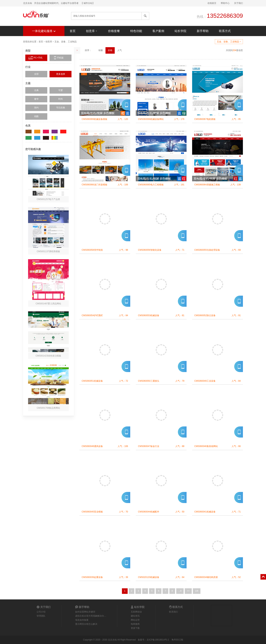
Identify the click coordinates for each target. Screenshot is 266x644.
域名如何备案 (82, 620)
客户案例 (158, 31)
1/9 (197, 591)
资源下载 (135, 628)
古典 (36, 90)
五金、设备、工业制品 (66, 42)
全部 (36, 74)
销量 (101, 50)
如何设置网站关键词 (85, 612)
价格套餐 (114, 31)
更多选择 (61, 74)
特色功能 (136, 31)
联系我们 (173, 612)
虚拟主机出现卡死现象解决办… (91, 616)
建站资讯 (135, 616)
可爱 (61, 90)
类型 (28, 51)
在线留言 (212, 3)
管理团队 (41, 616)
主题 (28, 83)
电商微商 (135, 624)
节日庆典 (61, 108)
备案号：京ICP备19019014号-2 (153, 640)
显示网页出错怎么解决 (86, 624)
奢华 (36, 99)
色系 (28, 126)
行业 (28, 67)
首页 (73, 31)
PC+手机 (38, 58)
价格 (110, 50)
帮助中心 (225, 3)
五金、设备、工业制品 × (229, 42)
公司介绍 (41, 612)
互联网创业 (136, 612)
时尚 (61, 99)
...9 (180, 591)
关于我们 (238, 3)
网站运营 (135, 620)
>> (188, 591)
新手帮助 (203, 31)
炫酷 (36, 116)
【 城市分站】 (88, 3)
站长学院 (180, 31)
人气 (120, 50)
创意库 (92, 31)
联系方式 (225, 31)
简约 (36, 108)
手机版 (60, 58)
